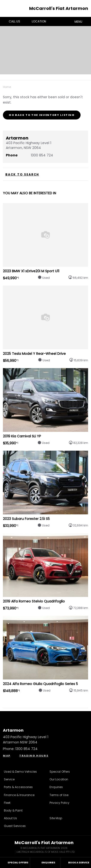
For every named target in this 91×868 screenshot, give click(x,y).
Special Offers (60, 772)
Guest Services (15, 826)
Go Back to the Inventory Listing (42, 115)
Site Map (56, 818)
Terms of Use (59, 795)
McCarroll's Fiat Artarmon (59, 8)
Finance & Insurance (19, 795)
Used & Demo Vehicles (20, 772)
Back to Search (22, 175)
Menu (82, 21)
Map (7, 756)
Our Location (59, 779)
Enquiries (56, 787)
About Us (10, 818)
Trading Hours (34, 756)
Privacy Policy (59, 803)
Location (35, 21)
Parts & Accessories (18, 787)
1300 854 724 (42, 155)
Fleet (7, 803)
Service (9, 779)
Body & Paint (13, 810)
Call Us (11, 21)
